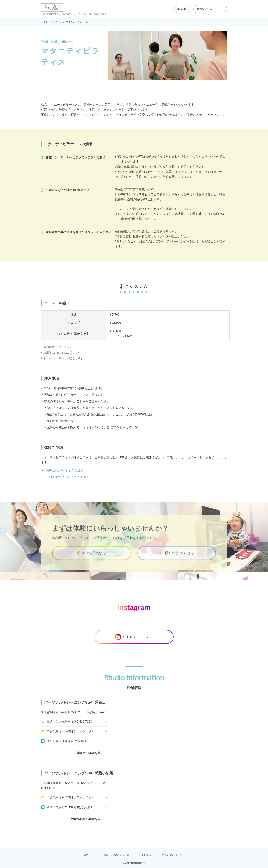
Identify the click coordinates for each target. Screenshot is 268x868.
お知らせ (88, 855)
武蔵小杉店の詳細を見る (87, 819)
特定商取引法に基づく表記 (117, 855)
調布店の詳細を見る (90, 753)
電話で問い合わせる (177, 558)
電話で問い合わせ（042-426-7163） (68, 722)
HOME (44, 22)
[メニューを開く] (223, 9)
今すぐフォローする (134, 637)
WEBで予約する (91, 558)
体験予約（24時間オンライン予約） (68, 731)
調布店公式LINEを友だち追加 (64, 470)
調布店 (180, 9)
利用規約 (146, 855)
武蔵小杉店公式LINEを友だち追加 (67, 477)
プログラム (57, 22)
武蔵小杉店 (202, 9)
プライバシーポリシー (173, 855)
